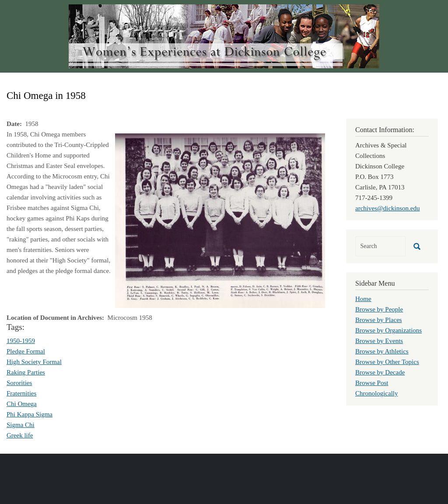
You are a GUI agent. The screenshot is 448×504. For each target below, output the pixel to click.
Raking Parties (26, 372)
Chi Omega (22, 404)
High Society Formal (34, 362)
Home (363, 299)
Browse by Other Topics (387, 362)
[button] (220, 220)
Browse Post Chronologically (377, 388)
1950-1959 (21, 341)
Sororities (19, 383)
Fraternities (21, 393)
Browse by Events (379, 341)
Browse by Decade (380, 372)
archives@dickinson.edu (388, 208)
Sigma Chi (21, 425)
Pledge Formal (26, 351)
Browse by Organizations (388, 330)
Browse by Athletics (382, 351)
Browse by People (379, 309)
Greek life (20, 435)
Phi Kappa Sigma (30, 414)
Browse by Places (379, 320)
